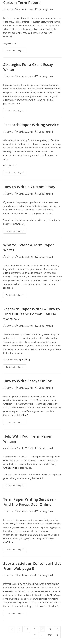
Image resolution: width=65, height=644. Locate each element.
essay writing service (51, 22)
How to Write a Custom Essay (29, 187)
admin (10, 76)
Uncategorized (46, 76)
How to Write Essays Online (28, 381)
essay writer (51, 202)
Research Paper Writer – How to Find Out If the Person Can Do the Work (32, 314)
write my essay (46, 89)
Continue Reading (15, 51)
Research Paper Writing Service (31, 125)
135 (50, 635)
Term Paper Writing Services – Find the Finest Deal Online (30, 502)
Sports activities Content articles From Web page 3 (32, 566)
